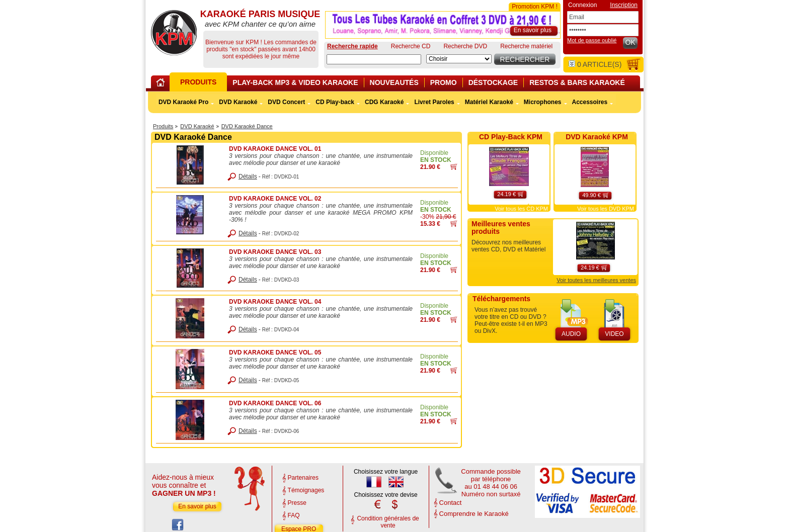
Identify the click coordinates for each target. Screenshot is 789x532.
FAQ (294, 515)
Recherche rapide (352, 46)
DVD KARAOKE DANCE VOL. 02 (275, 199)
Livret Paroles (434, 102)
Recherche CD (411, 46)
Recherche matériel (526, 46)
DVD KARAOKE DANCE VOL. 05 (275, 352)
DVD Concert (286, 102)
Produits (163, 126)
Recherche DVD (465, 46)
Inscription (624, 5)
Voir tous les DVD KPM (606, 209)
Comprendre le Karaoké (474, 514)
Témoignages (306, 490)
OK (630, 42)
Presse (297, 503)
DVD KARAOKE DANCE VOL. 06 (275, 403)
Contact (451, 503)
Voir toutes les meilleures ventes (596, 280)
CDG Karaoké (384, 102)
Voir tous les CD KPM (521, 209)
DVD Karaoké (197, 126)
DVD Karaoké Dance (247, 126)
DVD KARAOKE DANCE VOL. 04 (275, 302)
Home (162, 84)
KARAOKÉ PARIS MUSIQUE (174, 33)
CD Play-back (335, 102)
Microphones (543, 102)
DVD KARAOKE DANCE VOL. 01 (275, 149)
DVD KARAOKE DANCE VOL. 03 (275, 252)
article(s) (595, 64)
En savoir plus (197, 506)
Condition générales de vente (388, 522)
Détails (248, 176)
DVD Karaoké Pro (183, 102)
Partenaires (303, 478)
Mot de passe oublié (592, 40)
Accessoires (590, 102)
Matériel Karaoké (489, 102)
